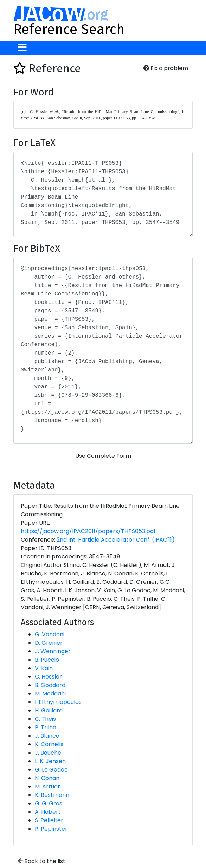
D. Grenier (49, 643)
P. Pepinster (51, 829)
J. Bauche (48, 753)
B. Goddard (50, 685)
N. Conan (47, 778)
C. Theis (45, 719)
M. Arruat (47, 786)
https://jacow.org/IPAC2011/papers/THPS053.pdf (88, 531)
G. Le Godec (51, 770)
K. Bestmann (52, 795)
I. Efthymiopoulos (58, 702)
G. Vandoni (50, 634)
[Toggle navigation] (22, 48)
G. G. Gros (49, 803)
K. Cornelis (49, 744)
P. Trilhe (46, 727)
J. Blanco (47, 736)
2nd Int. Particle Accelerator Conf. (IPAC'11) (116, 540)
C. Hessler (48, 677)
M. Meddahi (50, 694)
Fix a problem (166, 68)
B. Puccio (47, 660)
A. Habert (48, 812)
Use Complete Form (103, 456)
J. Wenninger (53, 651)
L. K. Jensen (50, 761)
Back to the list (42, 861)
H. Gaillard (49, 710)
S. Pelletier (49, 820)
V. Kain (44, 668)
